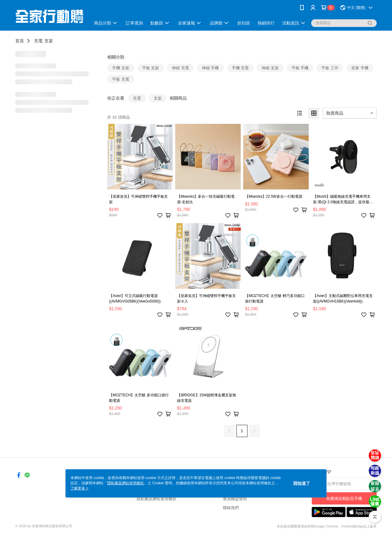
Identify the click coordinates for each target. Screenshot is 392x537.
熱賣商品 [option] (335, 113)
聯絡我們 (231, 508)
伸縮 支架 (270, 68)
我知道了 (302, 483)
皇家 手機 (360, 68)
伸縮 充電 (180, 68)
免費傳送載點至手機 (344, 499)
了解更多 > (79, 488)
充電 (38, 41)
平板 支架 (151, 68)
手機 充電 (240, 68)
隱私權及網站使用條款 (156, 499)
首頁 (20, 41)
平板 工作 (330, 68)
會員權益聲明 (235, 499)
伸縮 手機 (210, 68)
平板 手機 (300, 68)
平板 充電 (121, 79)
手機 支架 (121, 68)
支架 (49, 41)
